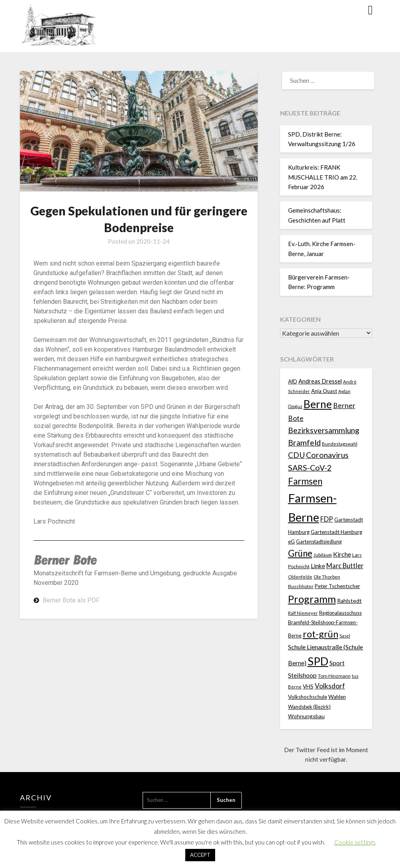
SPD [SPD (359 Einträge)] (318, 661)
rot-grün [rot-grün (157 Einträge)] (321, 634)
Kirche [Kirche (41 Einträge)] (342, 554)
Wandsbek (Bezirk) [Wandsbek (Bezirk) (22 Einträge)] (309, 707)
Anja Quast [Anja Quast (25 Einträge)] (324, 391)
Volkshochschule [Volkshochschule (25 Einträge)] (308, 697)
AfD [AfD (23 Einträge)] (293, 381)
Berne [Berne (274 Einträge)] (318, 404)
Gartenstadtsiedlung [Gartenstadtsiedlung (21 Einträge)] (319, 542)
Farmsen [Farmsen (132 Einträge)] (305, 481)
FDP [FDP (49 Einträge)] (327, 519)
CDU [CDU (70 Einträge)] (296, 455)
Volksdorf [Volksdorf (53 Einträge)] (330, 686)
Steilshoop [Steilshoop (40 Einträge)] (302, 675)
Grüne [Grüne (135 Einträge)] (300, 553)
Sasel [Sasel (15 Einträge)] (345, 636)
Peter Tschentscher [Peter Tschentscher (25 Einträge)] (337, 586)
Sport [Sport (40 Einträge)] (337, 663)
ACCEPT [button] (200, 855)
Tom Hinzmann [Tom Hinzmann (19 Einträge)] (334, 676)
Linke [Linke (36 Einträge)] (318, 566)
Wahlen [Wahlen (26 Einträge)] (337, 697)
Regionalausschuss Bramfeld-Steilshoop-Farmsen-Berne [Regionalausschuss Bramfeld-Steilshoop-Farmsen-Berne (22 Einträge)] (325, 624)
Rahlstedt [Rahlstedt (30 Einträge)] (349, 601)
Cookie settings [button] (355, 842)
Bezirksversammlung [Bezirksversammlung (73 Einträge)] (324, 430)
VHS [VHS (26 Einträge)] (308, 686)
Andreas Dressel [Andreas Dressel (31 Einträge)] (320, 381)
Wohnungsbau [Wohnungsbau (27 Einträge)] (306, 716)
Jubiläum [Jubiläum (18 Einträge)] (323, 555)
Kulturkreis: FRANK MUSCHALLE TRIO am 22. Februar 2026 (323, 177)
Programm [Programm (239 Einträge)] (312, 599)
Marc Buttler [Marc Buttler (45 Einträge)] (345, 566)
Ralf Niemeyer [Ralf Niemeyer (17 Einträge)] (303, 613)
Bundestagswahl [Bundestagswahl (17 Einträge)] (340, 444)
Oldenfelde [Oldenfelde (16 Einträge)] (300, 577)
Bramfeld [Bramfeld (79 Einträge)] (304, 443)
